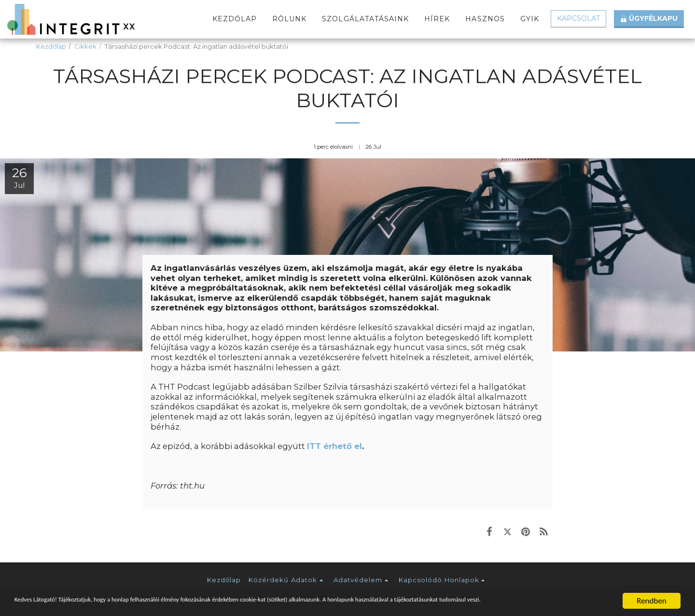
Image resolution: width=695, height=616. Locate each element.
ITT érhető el (334, 446)
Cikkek (85, 46)
